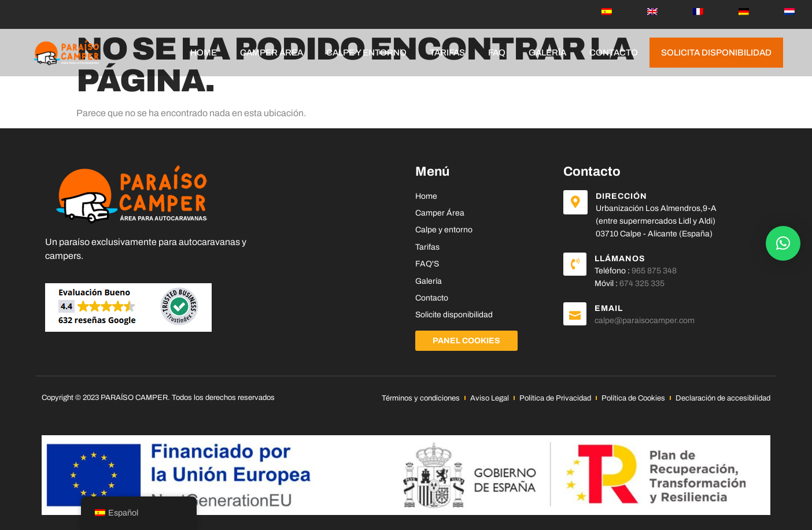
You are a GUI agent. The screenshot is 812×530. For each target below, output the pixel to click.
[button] (783, 243)
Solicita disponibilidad (716, 53)
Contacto (614, 53)
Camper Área (272, 53)
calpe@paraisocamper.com (645, 320)
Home (204, 53)
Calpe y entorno (366, 53)
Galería (547, 53)
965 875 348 (654, 271)
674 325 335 (642, 283)
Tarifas (447, 53)
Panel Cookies (466, 341)
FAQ (497, 53)
